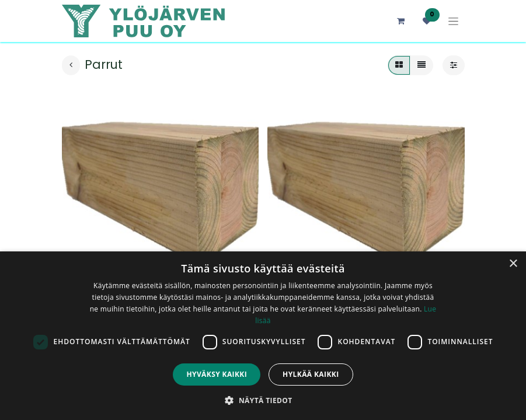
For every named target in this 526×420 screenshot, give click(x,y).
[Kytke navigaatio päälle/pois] (453, 21)
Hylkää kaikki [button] (311, 374)
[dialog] (263, 336)
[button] (263, 400)
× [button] (513, 264)
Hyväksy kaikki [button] (217, 374)
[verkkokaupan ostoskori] (401, 21)
